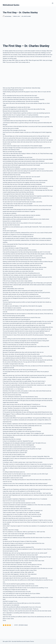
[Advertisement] (28, 31)
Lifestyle (26, 16)
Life (22, 16)
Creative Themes (30, 641)
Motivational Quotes (11, 5)
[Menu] (53, 3)
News (29, 16)
